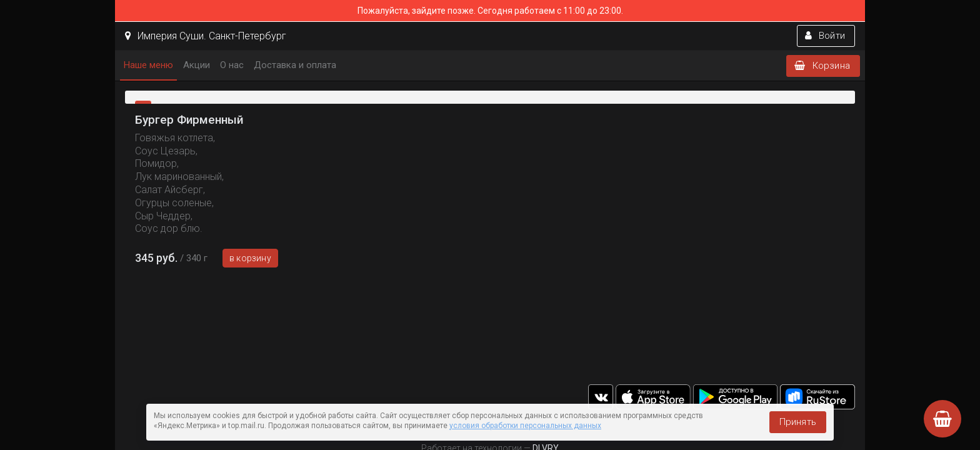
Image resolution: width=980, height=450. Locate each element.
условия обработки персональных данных (525, 426)
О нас (232, 65)
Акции (197, 65)
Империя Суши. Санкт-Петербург (206, 36)
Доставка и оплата (295, 65)
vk (601, 397)
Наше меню (148, 65)
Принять (798, 422)
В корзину (250, 258)
